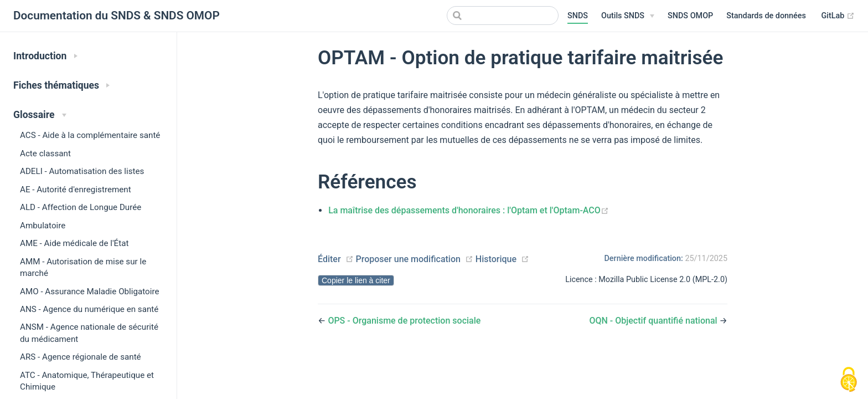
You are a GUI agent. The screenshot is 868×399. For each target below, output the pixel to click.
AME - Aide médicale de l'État (74, 243)
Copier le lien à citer (356, 280)
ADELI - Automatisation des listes (82, 171)
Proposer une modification (408, 259)
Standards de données (766, 16)
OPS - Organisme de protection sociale (404, 321)
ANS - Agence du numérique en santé (89, 309)
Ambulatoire (43, 226)
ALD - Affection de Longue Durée (81, 207)
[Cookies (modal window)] (849, 380)
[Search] (503, 16)
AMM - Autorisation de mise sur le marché (83, 267)
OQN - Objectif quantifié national (654, 321)
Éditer (329, 259)
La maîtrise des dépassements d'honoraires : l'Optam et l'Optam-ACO (469, 210)
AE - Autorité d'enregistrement (76, 190)
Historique (496, 259)
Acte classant (45, 154)
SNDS (578, 16)
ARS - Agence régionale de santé (81, 357)
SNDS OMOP (690, 16)
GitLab (838, 16)
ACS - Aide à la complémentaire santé (90, 135)
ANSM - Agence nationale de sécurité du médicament (89, 333)
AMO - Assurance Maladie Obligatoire (90, 291)
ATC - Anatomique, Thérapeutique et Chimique (87, 381)
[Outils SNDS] (628, 16)
